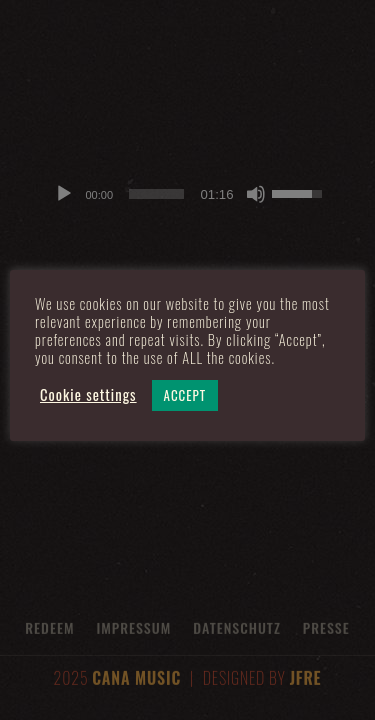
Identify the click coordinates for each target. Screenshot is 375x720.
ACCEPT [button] (185, 395)
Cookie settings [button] (88, 395)
